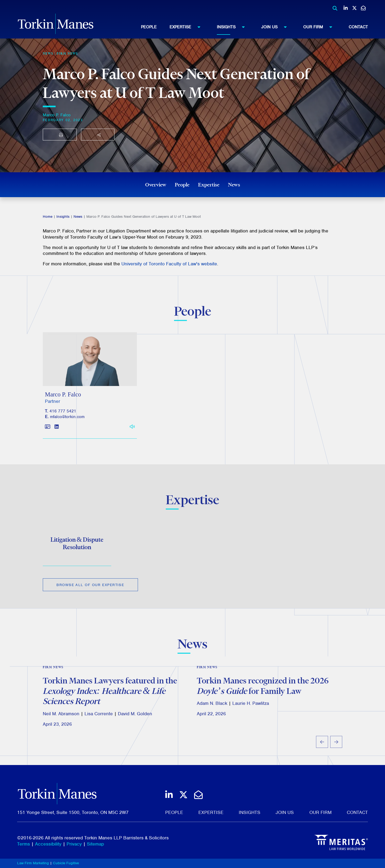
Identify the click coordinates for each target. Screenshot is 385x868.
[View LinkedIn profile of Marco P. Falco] (57, 431)
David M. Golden (135, 717)
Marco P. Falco (57, 115)
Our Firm (320, 27)
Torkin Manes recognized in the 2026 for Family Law (263, 689)
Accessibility (48, 844)
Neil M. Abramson (61, 717)
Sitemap (95, 844)
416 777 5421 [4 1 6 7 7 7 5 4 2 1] (63, 415)
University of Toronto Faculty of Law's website (169, 264)
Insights (233, 27)
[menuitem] (155, 27)
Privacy (74, 844)
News (234, 185)
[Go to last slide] (322, 745)
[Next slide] (336, 745)
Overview (156, 185)
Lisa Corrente (99, 717)
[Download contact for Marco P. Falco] (48, 431)
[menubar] (254, 27)
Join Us (276, 27)
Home (48, 217)
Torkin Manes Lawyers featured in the (110, 694)
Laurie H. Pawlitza (251, 706)
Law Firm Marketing (33, 863)
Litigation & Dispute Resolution (77, 546)
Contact (358, 27)
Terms (24, 844)
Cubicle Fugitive (66, 863)
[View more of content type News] (48, 53)
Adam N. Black (212, 706)
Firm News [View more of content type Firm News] (67, 53)
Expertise (187, 27)
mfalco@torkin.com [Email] (67, 420)
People (149, 27)
